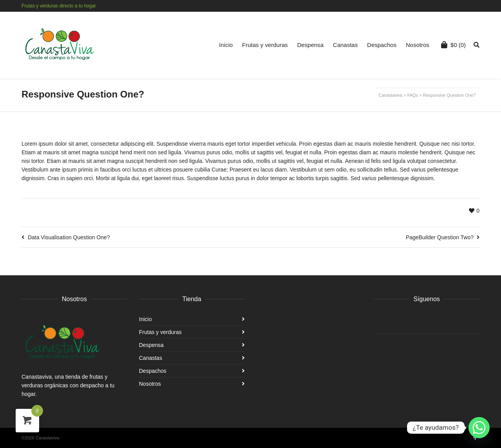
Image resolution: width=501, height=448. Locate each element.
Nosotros (418, 45)
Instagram (479, 6)
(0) (453, 45)
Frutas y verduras (265, 45)
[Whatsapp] (479, 428)
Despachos (382, 45)
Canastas (345, 45)
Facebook (467, 6)
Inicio (226, 45)
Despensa (310, 45)
